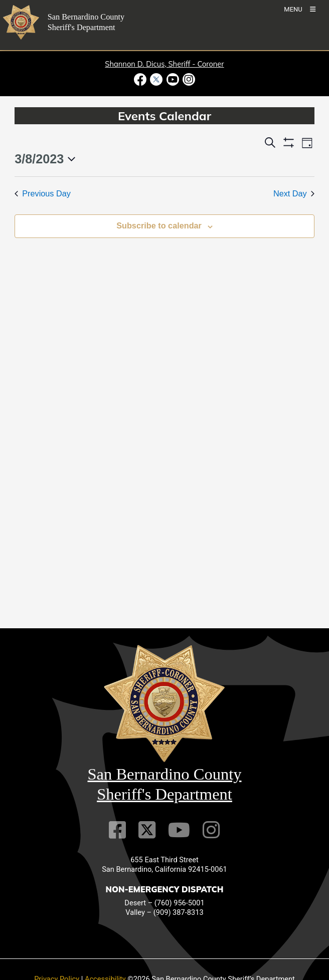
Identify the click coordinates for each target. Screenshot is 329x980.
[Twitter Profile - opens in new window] (156, 79)
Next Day (294, 193)
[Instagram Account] (211, 830)
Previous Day (43, 193)
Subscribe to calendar (159, 225)
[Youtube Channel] (179, 830)
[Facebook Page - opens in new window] (141, 79)
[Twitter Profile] (147, 830)
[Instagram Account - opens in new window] (188, 79)
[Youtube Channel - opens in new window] (173, 79)
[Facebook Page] (117, 830)
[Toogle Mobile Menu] (300, 9)
